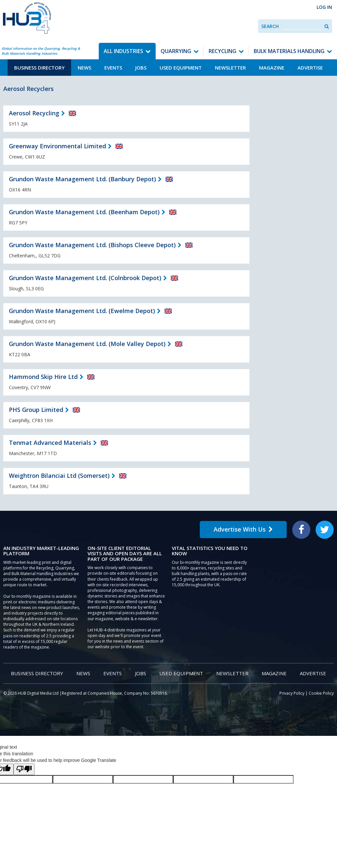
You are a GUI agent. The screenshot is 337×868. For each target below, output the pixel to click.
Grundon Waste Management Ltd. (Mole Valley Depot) (87, 344)
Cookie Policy (321, 693)
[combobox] (302, 26)
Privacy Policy (292, 693)
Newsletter (230, 68)
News (84, 68)
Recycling (222, 51)
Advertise (310, 68)
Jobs (141, 68)
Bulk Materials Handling (289, 51)
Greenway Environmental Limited (57, 146)
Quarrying (176, 51)
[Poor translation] (24, 769)
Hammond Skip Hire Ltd (43, 377)
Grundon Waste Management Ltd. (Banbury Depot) (82, 179)
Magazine (272, 68)
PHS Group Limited (36, 410)
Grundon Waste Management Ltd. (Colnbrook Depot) (85, 278)
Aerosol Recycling (34, 113)
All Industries (123, 51)
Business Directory (39, 68)
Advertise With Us (243, 529)
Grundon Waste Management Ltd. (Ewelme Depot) (82, 311)
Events (113, 68)
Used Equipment (181, 68)
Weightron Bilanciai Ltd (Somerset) (59, 476)
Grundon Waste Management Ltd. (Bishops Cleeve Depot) (92, 245)
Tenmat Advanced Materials (50, 443)
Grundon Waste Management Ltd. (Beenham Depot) (84, 212)
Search (270, 26)
